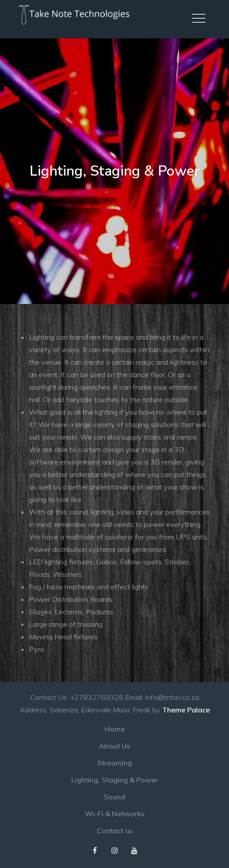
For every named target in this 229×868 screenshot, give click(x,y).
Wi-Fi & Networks (114, 814)
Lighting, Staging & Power (115, 780)
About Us (114, 746)
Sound (114, 797)
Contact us (115, 831)
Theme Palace (186, 710)
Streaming (114, 763)
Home (115, 729)
